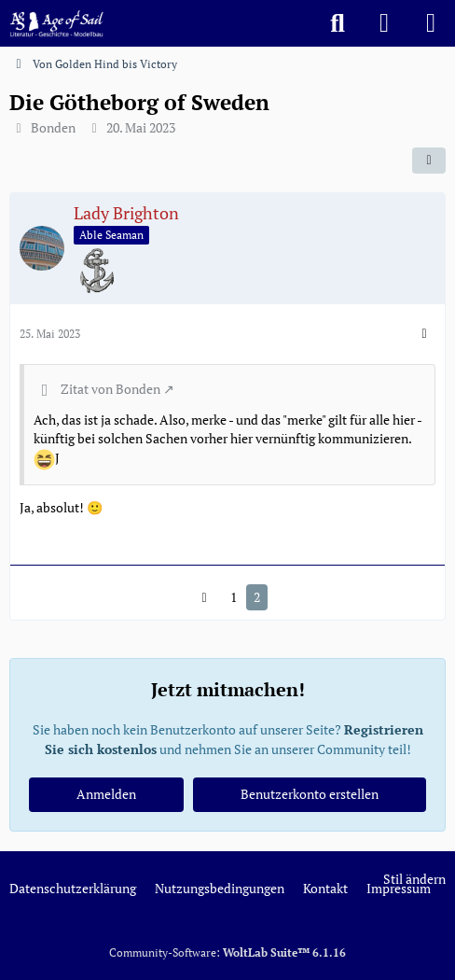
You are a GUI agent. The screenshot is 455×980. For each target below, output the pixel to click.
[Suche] (338, 23)
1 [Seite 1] (234, 597)
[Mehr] (424, 334)
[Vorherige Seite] (204, 598)
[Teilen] (429, 161)
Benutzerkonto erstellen (310, 794)
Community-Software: (227, 952)
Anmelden (106, 794)
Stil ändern (414, 879)
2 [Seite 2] (257, 597)
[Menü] (431, 23)
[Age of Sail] (56, 23)
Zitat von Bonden (110, 389)
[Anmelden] (384, 23)
